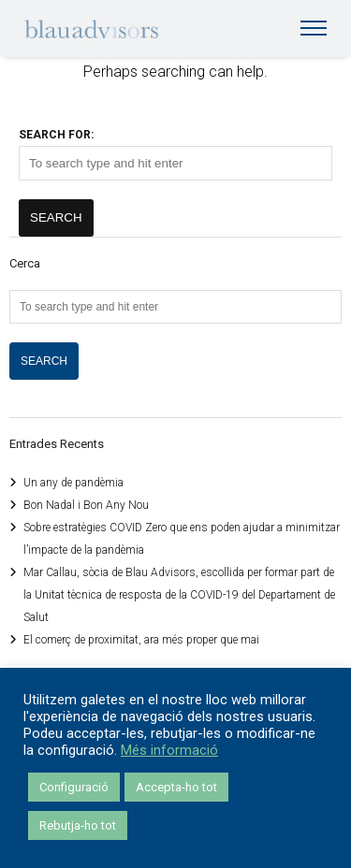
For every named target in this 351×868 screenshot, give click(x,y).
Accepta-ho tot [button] (176, 787)
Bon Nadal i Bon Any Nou (86, 505)
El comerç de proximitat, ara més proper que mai (141, 640)
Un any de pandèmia (73, 483)
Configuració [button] (74, 787)
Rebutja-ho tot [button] (78, 825)
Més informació (169, 750)
